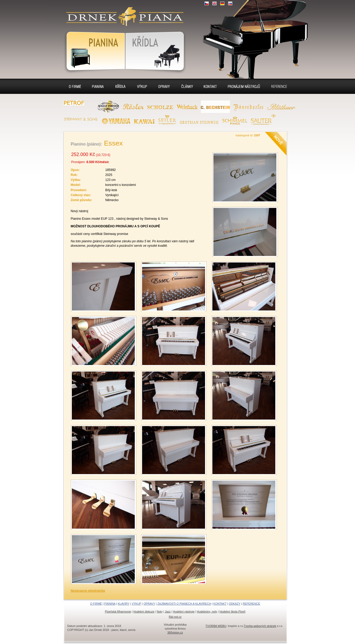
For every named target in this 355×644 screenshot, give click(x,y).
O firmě (75, 86)
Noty (160, 611)
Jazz (168, 611)
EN (214, 3)
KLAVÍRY (123, 604)
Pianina (93, 50)
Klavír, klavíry (156, 50)
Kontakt (210, 86)
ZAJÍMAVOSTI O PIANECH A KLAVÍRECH (184, 604)
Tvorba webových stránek (260, 626)
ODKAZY (235, 604)
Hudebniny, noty (207, 611)
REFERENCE (252, 604)
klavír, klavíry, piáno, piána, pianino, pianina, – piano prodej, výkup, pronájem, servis (123, 13)
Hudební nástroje (184, 611)
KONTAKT (220, 604)
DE (222, 3)
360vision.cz (175, 632)
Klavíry (120, 86)
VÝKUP (136, 604)
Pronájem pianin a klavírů (244, 87)
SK (230, 3)
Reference (279, 86)
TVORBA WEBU (216, 626)
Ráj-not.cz (175, 617)
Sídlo (187, 86)
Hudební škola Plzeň (232, 611)
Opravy (164, 86)
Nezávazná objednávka (88, 591)
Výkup (142, 86)
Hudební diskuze (144, 611)
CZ (207, 3)
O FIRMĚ (96, 604)
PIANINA (110, 604)
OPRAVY (149, 604)
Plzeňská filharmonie (118, 611)
